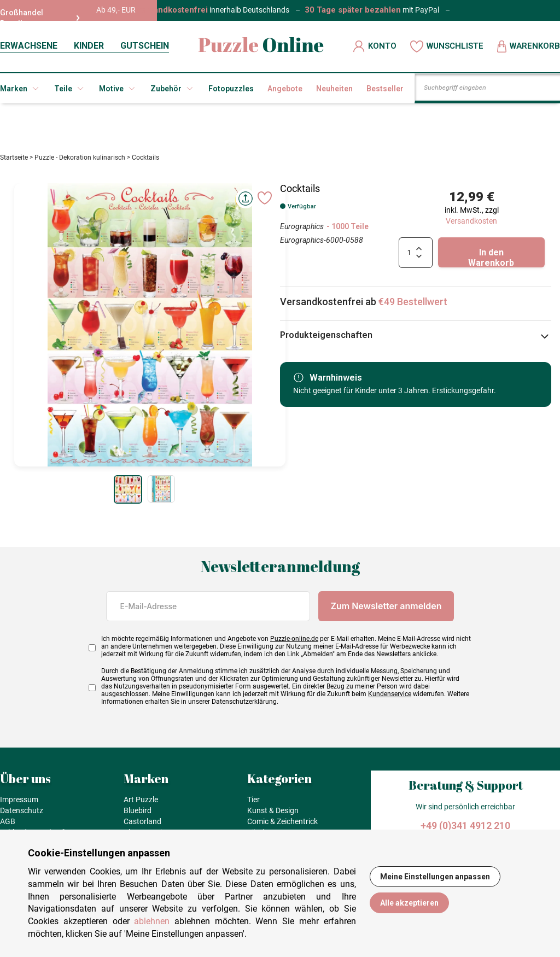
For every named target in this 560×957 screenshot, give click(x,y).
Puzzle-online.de (294, 642)
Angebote (285, 89)
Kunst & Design (273, 814)
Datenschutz (22, 814)
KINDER (89, 46)
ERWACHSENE (29, 46)
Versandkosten (471, 224)
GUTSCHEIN (145, 46)
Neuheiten (334, 89)
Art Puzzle (141, 803)
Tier (253, 803)
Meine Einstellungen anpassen (435, 877)
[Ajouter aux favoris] (265, 201)
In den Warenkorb (491, 261)
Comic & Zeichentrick (282, 825)
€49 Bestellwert (413, 305)
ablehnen (152, 921)
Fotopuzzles (231, 89)
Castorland (142, 825)
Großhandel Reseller (40, 18)
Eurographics (302, 230)
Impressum (19, 803)
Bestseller (385, 89)
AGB (8, 825)
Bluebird (138, 814)
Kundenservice (390, 697)
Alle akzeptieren (409, 903)
